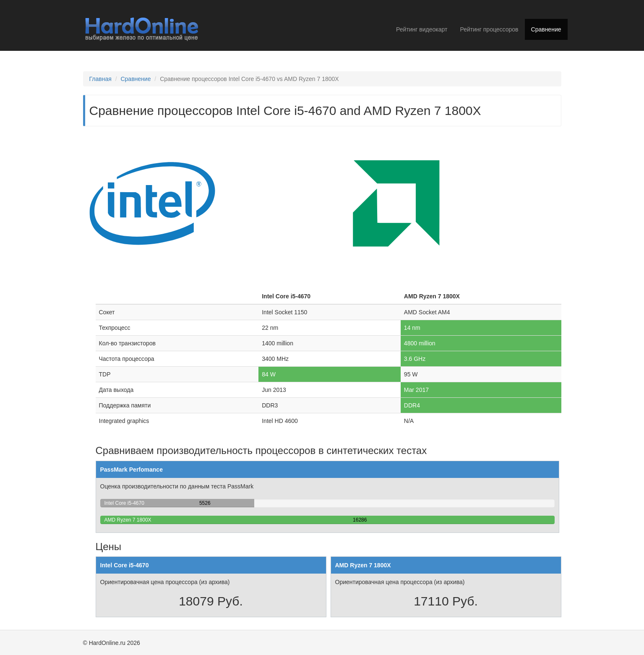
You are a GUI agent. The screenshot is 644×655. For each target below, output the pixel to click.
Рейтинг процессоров (489, 29)
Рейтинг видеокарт (422, 29)
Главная (100, 79)
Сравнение (546, 29)
